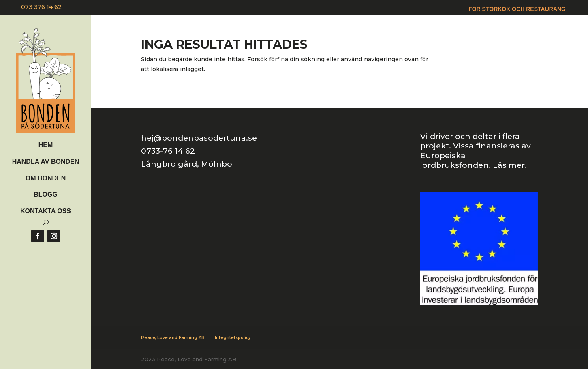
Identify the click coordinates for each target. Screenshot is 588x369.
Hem (46, 145)
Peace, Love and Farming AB (173, 338)
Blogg (46, 194)
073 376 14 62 (41, 7)
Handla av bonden (46, 162)
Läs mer (509, 165)
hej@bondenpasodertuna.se (199, 138)
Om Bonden (46, 178)
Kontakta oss (46, 211)
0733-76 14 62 (168, 151)
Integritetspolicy (233, 338)
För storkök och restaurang (517, 9)
